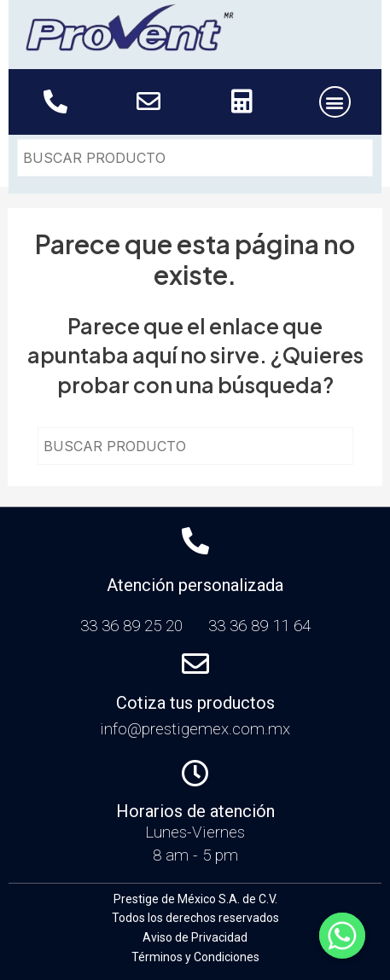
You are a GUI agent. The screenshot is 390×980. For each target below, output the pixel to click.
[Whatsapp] (342, 936)
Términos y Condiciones (195, 957)
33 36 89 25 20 (136, 626)
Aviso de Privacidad (195, 937)
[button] (335, 102)
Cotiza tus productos (195, 703)
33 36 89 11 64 (259, 626)
